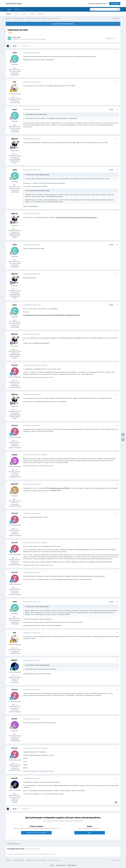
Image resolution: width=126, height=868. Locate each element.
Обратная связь (61, 865)
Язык (52, 865)
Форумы (8, 14)
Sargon (14, 455)
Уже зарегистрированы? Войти (98, 4)
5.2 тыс (15, 380)
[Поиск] (99, 9)
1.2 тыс (15, 470)
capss (19, 37)
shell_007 (14, 484)
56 (15, 499)
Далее (14, 46)
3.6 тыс (15, 97)
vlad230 (14, 778)
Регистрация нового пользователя (36, 833)
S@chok (14, 139)
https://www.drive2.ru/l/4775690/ (60, 488)
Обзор (9, 10)
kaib (14, 82)
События (24, 14)
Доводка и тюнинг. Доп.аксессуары (34, 39)
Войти (90, 833)
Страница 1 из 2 (27, 46)
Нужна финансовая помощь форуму (63, 24)
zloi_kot (14, 365)
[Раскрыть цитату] (26, 114)
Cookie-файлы (72, 865)
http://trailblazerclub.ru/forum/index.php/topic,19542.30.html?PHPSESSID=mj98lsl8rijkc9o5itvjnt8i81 (51, 315)
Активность (17, 9)
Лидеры (32, 14)
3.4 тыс (15, 675)
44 (15, 68)
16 (15, 734)
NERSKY (14, 660)
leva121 (14, 719)
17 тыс (15, 154)
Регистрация (115, 4)
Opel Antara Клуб (14, 4)
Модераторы (41, 14)
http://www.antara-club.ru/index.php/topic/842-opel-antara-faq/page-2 (77, 217)
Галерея (16, 14)
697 (15, 794)
